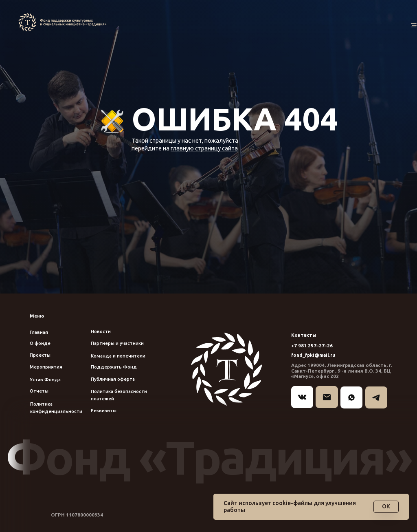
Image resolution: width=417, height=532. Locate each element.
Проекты (40, 355)
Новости (101, 331)
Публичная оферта (113, 379)
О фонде (40, 343)
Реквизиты (104, 410)
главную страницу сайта (204, 148)
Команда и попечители (118, 356)
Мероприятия (46, 367)
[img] (64, 22)
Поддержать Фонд (114, 367)
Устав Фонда (45, 379)
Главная (39, 332)
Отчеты (39, 391)
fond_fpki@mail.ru (313, 355)
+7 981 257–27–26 (312, 345)
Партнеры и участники (117, 343)
